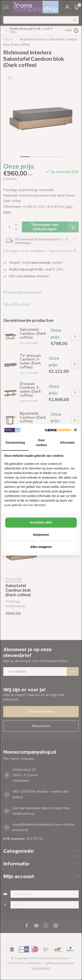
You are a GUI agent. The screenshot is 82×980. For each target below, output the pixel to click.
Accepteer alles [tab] (41, 522)
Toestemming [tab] (15, 443)
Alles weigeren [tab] (41, 547)
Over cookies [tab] (41, 443)
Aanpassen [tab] (41, 535)
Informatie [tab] (67, 443)
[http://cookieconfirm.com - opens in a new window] (58, 430)
